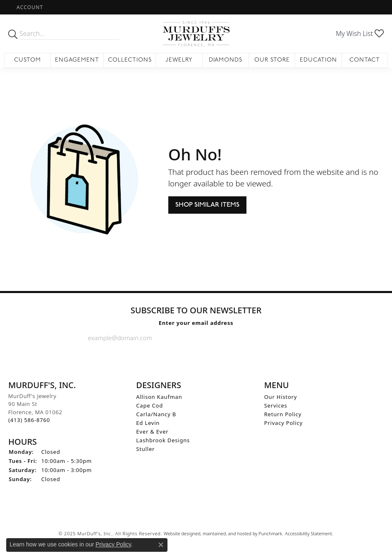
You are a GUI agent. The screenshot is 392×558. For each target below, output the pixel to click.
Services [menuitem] (276, 405)
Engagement (77, 60)
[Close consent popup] (161, 545)
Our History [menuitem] (281, 396)
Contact (365, 60)
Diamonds (226, 60)
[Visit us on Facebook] (176, 358)
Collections (130, 60)
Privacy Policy (113, 544)
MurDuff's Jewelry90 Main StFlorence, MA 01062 (35, 408)
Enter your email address (196, 322)
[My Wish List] (360, 33)
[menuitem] (196, 514)
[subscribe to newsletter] (297, 337)
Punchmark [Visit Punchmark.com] (270, 533)
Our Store (272, 60)
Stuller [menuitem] (145, 448)
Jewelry (179, 60)
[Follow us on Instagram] (195, 358)
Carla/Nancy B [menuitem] (156, 414)
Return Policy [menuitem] (283, 414)
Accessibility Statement (308, 533)
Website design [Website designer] (179, 533)
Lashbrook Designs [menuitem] (163, 440)
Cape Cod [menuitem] (149, 405)
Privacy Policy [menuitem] (283, 422)
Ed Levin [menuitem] (148, 422)
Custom (27, 60)
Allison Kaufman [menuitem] (159, 396)
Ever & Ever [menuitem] (152, 431)
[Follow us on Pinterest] (216, 358)
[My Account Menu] (30, 7)
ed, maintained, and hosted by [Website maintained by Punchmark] (227, 533)
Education (318, 60)
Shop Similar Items (207, 205)
